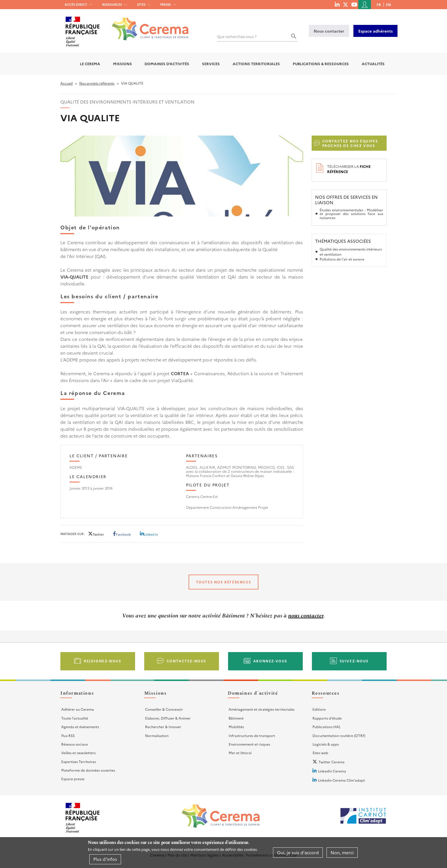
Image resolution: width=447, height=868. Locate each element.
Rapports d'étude (327, 718)
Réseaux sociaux (75, 744)
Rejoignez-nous (102, 661)
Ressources (112, 4)
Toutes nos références (224, 582)
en (388, 4)
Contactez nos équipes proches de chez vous (350, 143)
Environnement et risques (249, 744)
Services (211, 64)
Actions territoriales (256, 64)
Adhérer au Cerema (78, 709)
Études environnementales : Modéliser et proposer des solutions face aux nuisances (351, 214)
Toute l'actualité (75, 718)
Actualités (373, 64)
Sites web (320, 753)
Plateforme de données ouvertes (88, 770)
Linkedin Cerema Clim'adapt (341, 780)
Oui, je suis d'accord (298, 852)
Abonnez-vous (270, 661)
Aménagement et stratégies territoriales (262, 709)
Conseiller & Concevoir (164, 709)
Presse (166, 4)
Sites (141, 4)
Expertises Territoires (79, 761)
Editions (319, 709)
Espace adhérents (375, 31)
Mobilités (236, 727)
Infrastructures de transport (252, 735)
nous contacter (306, 616)
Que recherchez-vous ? (237, 36)
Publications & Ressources (321, 64)
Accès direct (76, 4)
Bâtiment (236, 718)
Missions (122, 64)
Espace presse (73, 779)
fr (379, 4)
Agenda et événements (80, 727)
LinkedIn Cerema (332, 771)
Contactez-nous (186, 661)
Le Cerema (90, 64)
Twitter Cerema (332, 762)
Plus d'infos (105, 859)
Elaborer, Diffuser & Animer (168, 718)
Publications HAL (327, 727)
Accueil (67, 83)
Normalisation (157, 735)
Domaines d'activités (167, 64)
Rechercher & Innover (163, 727)
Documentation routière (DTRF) (339, 735)
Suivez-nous (354, 661)
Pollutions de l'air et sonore (342, 259)
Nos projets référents (97, 83)
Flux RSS (68, 735)
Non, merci (342, 852)
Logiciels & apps (326, 744)
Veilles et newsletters (78, 753)
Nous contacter (329, 31)
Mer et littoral (240, 753)
